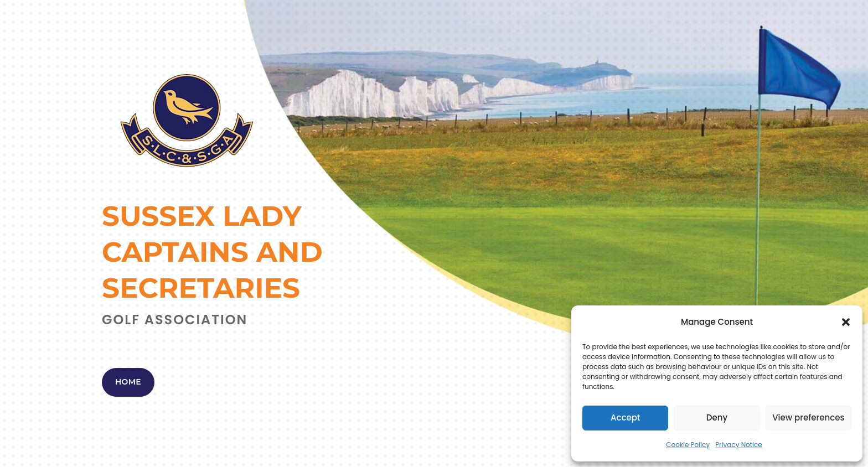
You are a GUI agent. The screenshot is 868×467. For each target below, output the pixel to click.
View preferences (808, 417)
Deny (717, 417)
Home (128, 382)
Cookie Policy (688, 445)
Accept (625, 417)
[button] (846, 322)
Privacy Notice (739, 445)
